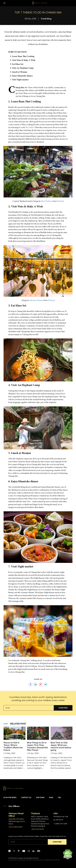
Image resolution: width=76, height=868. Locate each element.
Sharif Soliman (47, 201)
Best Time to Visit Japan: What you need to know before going (61, 746)
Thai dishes (30, 128)
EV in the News (10, 798)
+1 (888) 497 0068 (60, 824)
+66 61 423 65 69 (37, 829)
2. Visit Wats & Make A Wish (23, 60)
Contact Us (26, 798)
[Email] (29, 708)
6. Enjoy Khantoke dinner (21, 76)
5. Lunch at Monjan (19, 72)
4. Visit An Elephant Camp (22, 68)
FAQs (51, 798)
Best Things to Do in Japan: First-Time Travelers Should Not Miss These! (37, 746)
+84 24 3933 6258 (15, 827)
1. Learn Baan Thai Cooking (22, 57)
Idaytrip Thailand (36, 300)
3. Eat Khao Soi (17, 64)
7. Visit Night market (19, 80)
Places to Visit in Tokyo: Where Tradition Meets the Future (13, 746)
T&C (59, 798)
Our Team (40, 798)
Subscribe (63, 708)
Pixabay (60, 201)
